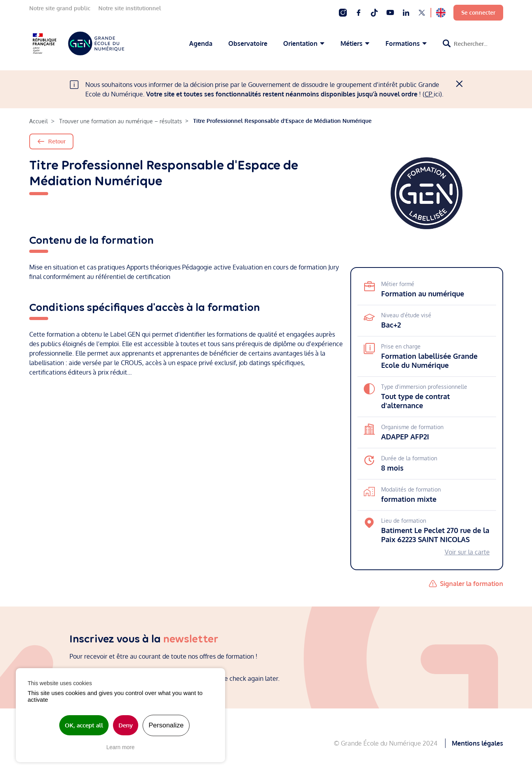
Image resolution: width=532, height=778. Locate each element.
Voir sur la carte (467, 552)
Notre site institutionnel (130, 8)
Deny (126, 725)
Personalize (166, 725)
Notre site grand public (60, 8)
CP (429, 94)
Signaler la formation (472, 584)
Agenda (201, 43)
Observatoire (248, 43)
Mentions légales (477, 743)
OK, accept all (84, 725)
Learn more (120, 747)
